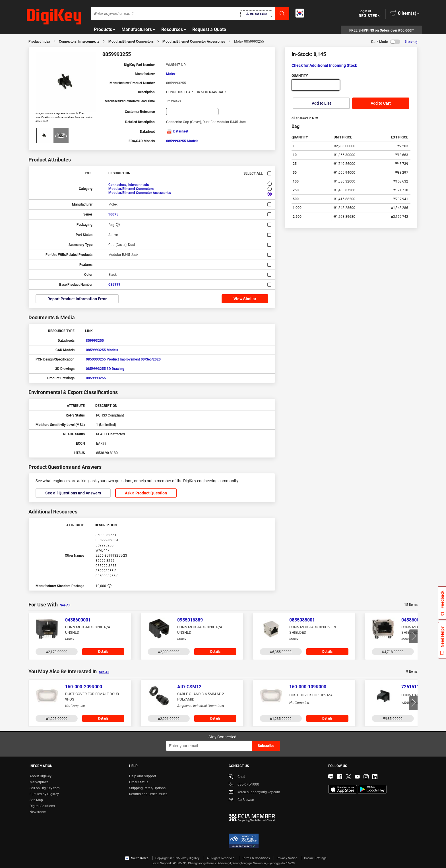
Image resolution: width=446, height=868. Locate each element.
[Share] (411, 42)
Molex (171, 74)
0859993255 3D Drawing (105, 369)
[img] (54, 17)
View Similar (245, 299)
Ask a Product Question (146, 493)
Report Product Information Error (77, 299)
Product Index (39, 42)
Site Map (36, 800)
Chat (237, 777)
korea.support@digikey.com (254, 793)
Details (103, 652)
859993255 (95, 341)
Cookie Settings (315, 858)
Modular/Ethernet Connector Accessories (194, 42)
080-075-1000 (244, 785)
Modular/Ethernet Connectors (131, 42)
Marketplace (39, 782)
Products (103, 29)
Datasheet (177, 131)
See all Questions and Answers (73, 493)
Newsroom (38, 812)
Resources (172, 29)
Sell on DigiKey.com (45, 788)
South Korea (137, 858)
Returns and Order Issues (148, 794)
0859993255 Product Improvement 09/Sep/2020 (123, 359)
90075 (113, 214)
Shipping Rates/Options (147, 788)
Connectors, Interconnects (79, 42)
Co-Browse (241, 800)
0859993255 (96, 378)
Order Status (139, 782)
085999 (114, 285)
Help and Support (143, 776)
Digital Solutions (42, 806)
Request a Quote (209, 29)
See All (65, 605)
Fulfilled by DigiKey (44, 794)
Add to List (321, 103)
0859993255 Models (182, 141)
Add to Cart (381, 103)
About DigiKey (41, 776)
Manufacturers (137, 29)
